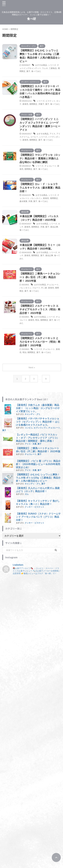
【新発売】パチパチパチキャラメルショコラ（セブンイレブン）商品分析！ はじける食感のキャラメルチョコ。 (38, 422)
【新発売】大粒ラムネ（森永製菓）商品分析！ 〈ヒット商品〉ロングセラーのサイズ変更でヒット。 (38, 408)
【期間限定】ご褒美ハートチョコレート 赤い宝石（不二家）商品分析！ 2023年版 (40, 277)
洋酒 (30, 201)
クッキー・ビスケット (34, 507)
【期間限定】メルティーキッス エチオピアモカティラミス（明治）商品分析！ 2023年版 (40, 309)
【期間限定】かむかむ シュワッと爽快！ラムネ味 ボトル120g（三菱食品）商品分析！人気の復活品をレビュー (38, 478)
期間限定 (33, 104)
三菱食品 (53, 68)
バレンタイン (36, 198)
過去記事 (54, 227)
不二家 (44, 288)
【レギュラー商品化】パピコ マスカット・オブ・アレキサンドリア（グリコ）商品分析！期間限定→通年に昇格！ (37, 438)
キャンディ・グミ (33, 414)
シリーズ (52, 65)
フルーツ (36, 288)
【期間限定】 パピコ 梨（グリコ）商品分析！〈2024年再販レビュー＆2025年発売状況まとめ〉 (38, 464)
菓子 (28, 71)
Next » (32, 367)
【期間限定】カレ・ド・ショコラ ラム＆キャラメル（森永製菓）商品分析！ (40, 188)
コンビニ (29, 428)
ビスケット (50, 101)
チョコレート (50, 166)
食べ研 (31, 19)
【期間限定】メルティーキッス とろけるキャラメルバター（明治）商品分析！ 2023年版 (40, 342)
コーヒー (34, 137)
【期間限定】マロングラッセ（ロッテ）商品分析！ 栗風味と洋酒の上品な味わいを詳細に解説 (40, 159)
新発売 (25, 104)
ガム (27, 494)
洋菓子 (41, 104)
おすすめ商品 (41, 65)
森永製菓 (23, 201)
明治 (37, 320)
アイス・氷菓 (31, 444)
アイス (52, 134)
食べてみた (36, 71)
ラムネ (45, 68)
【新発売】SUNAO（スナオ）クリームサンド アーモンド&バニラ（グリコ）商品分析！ (38, 517)
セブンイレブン (40, 428)
